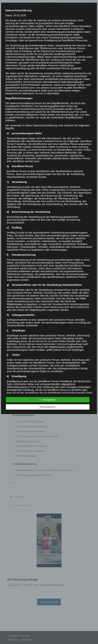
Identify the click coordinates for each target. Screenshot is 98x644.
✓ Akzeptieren (48, 400)
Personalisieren (48, 407)
